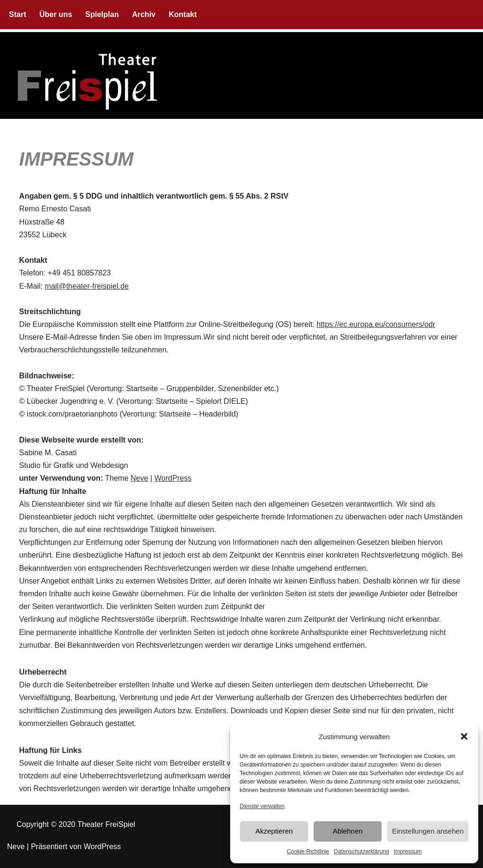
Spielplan (102, 14)
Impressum (408, 851)
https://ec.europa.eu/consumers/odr (376, 324)
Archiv (144, 14)
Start (17, 14)
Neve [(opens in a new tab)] (139, 478)
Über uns (55, 14)
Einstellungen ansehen (428, 831)
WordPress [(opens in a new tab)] (173, 478)
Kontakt (183, 14)
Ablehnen (347, 831)
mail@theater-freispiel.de (87, 286)
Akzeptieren (274, 831)
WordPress (102, 847)
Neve (16, 847)
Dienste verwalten (262, 806)
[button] (464, 736)
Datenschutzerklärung (362, 851)
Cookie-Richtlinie (308, 851)
